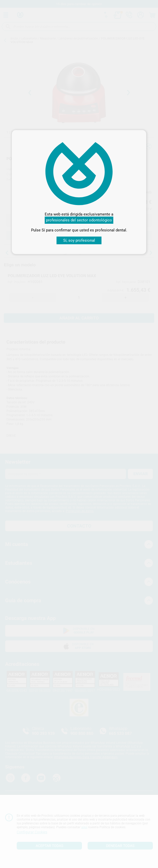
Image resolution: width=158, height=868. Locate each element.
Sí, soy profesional (79, 240)
